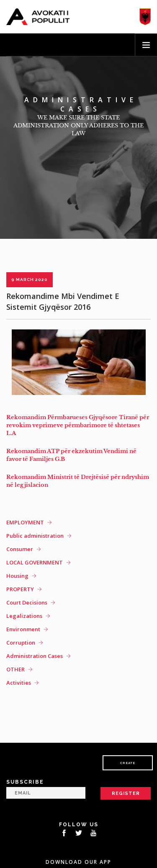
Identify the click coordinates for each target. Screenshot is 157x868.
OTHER (15, 669)
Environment (23, 629)
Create (128, 763)
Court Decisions (27, 602)
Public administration (35, 536)
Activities (19, 683)
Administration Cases (35, 656)
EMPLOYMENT (25, 522)
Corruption (21, 643)
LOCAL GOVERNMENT (35, 562)
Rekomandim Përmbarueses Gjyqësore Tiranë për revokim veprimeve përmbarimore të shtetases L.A (78, 425)
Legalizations (24, 616)
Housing (17, 576)
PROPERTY (20, 589)
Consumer (20, 549)
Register (126, 793)
